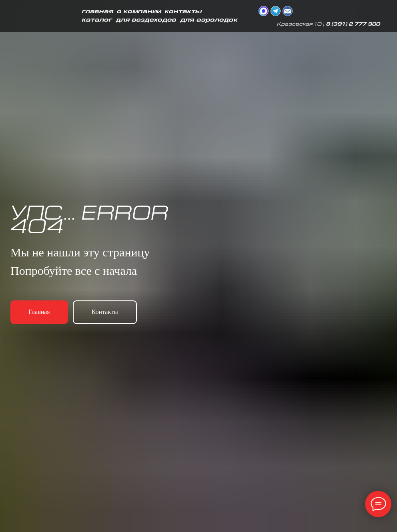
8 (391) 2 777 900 (353, 25)
